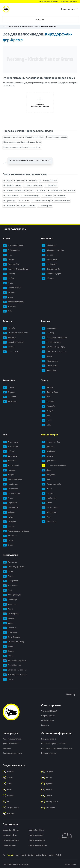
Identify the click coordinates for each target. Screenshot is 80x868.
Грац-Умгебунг (11, 264)
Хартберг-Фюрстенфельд (15, 269)
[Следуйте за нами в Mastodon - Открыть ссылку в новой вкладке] (21, 814)
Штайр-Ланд (49, 498)
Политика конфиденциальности (54, 744)
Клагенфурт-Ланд (51, 342)
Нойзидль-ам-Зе (51, 269)
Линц (46, 470)
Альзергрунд (10, 442)
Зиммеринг (10, 536)
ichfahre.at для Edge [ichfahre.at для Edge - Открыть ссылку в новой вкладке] (10, 835)
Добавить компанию (10, 744)
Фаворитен (10, 461)
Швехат (8, 651)
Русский (10, 855)
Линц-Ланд (48, 475)
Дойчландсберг (11, 250)
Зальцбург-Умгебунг (13, 342)
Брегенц (9, 388)
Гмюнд (8, 576)
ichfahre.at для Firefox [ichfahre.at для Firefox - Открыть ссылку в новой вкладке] (36, 830)
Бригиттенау (10, 447)
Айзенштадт (49, 246)
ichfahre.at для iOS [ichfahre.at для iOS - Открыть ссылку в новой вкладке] (9, 845)
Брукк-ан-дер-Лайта (13, 567)
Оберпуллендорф (51, 274)
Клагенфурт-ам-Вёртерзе (54, 338)
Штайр (47, 503)
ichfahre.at (11, 864)
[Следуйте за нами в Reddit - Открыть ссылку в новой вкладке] (21, 790)
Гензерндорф (11, 581)
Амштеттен (10, 562)
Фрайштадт (49, 451)
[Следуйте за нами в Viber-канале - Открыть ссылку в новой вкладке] (59, 808)
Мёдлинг (9, 618)
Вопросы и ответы (48, 716)
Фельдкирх (10, 402)
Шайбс (8, 647)
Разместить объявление (12, 739)
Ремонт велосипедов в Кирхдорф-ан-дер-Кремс (22, 147)
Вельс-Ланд (49, 522)
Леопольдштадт (12, 494)
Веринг (8, 540)
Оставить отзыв (48, 720)
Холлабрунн (10, 586)
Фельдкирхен (49, 328)
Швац (46, 425)
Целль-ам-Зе (11, 352)
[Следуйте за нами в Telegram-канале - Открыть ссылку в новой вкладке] (21, 808)
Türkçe (17, 855)
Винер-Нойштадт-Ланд (14, 661)
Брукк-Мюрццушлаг (13, 246)
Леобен (8, 278)
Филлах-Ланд (49, 366)
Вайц (7, 311)
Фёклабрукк (49, 512)
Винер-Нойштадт (12, 665)
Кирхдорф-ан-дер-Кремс (30, 27)
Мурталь (9, 293)
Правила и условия (49, 753)
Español (31, 855)
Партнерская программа (12, 753)
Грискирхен (49, 461)
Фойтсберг (9, 307)
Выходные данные (49, 739)
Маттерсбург (49, 264)
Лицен (8, 283)
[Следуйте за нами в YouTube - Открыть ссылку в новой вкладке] (59, 778)
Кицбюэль (48, 402)
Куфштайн (48, 406)
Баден (8, 572)
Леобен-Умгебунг (12, 288)
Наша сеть (7, 748)
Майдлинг (9, 512)
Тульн (8, 656)
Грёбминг (9, 260)
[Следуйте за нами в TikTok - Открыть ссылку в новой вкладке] (21, 784)
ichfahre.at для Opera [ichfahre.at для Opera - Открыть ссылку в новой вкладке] (36, 835)
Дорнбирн (9, 397)
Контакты (45, 725)
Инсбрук (47, 388)
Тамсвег (9, 347)
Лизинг (8, 498)
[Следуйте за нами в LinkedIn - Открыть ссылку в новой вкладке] (59, 796)
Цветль (8, 679)
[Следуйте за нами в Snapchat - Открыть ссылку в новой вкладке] (59, 790)
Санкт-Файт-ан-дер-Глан (54, 352)
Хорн (7, 590)
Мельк (8, 623)
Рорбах (47, 489)
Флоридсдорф (11, 465)
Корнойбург (10, 600)
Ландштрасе (10, 489)
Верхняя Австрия (13, 27)
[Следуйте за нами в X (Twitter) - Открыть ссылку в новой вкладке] (59, 784)
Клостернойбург (12, 595)
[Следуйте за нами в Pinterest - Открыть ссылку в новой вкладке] (21, 796)
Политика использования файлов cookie (57, 748)
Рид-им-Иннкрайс (51, 484)
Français (24, 855)
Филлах (47, 356)
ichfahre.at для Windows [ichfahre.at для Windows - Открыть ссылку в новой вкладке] (11, 840)
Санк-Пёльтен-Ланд (13, 642)
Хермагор (48, 333)
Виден (8, 545)
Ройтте (47, 420)
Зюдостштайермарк (13, 302)
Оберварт (48, 278)
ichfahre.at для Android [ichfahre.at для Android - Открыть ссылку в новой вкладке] (37, 840)
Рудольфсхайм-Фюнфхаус (16, 531)
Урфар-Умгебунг (51, 508)
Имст (46, 397)
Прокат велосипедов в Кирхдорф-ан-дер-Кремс (22, 142)
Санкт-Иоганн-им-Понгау (15, 333)
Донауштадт (10, 456)
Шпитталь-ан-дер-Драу (53, 347)
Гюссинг (47, 255)
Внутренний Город (12, 480)
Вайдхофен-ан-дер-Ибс (15, 675)
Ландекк (47, 411)
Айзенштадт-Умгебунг (53, 250)
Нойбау (8, 517)
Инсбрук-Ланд (50, 392)
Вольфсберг (49, 370)
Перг (46, 480)
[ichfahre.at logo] (6, 9)
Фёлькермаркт (50, 361)
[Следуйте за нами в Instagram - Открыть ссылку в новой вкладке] (59, 772)
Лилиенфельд (11, 614)
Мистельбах (10, 628)
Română (38, 855)
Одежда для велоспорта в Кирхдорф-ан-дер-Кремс (23, 137)
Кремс (8, 609)
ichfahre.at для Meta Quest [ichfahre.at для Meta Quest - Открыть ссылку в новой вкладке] (38, 845)
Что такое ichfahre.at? (49, 711)
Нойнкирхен (10, 633)
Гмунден (47, 456)
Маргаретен (10, 503)
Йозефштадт (10, 484)
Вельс (46, 517)
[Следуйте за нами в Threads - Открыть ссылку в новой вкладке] (21, 778)
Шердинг (48, 494)
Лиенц (47, 416)
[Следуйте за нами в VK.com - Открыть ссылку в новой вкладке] (21, 802)
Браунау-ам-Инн (51, 442)
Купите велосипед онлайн (56, 137)
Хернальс (9, 470)
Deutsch (58, 855)
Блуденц (9, 392)
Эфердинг (48, 447)
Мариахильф (10, 508)
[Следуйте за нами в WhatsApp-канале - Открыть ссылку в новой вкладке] (59, 802)
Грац (7, 255)
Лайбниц (9, 274)
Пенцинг (9, 526)
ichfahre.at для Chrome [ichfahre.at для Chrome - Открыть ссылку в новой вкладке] (11, 830)
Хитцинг (9, 475)
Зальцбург (9, 338)
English (52, 855)
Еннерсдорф (49, 260)
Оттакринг (9, 522)
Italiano (45, 855)
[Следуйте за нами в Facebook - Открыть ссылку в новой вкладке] (21, 772)
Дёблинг (9, 451)
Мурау (8, 297)
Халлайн (9, 328)
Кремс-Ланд (10, 604)
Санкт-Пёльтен (11, 637)
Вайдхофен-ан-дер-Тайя (15, 670)
